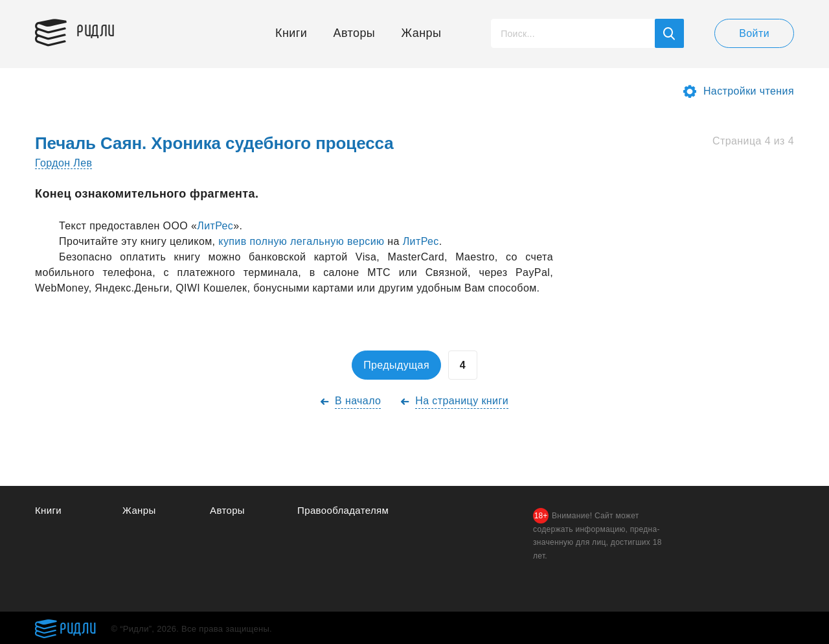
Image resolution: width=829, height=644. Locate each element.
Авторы (355, 33)
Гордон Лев (63, 163)
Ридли (96, 30)
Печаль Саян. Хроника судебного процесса (214, 143)
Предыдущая (396, 365)
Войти (754, 33)
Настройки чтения (749, 91)
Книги (291, 33)
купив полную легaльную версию (301, 241)
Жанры (422, 33)
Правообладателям (343, 510)
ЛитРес (215, 226)
